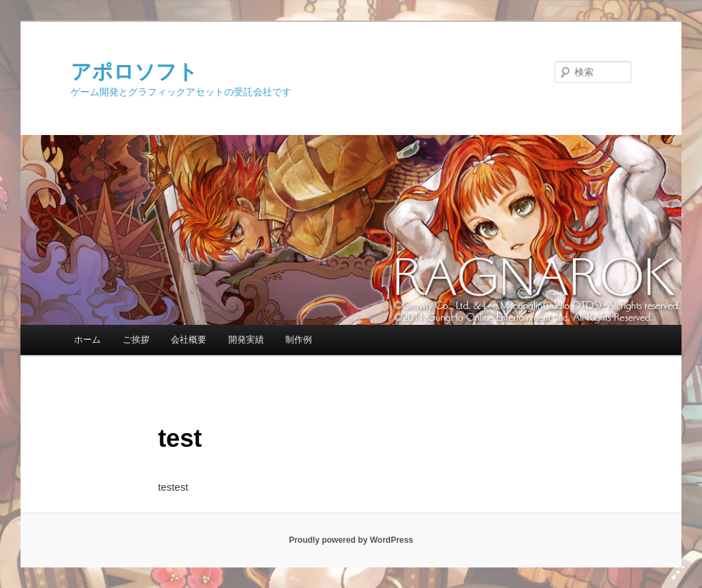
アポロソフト (134, 72)
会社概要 (189, 340)
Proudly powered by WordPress (351, 540)
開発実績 (246, 340)
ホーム (87, 340)
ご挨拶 (136, 340)
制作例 (299, 340)
